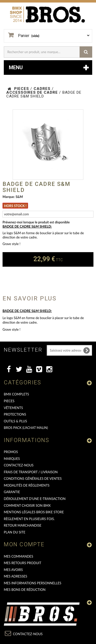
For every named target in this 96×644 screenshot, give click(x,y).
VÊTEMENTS (13, 408)
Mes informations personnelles (33, 583)
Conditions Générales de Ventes (33, 479)
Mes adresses (16, 576)
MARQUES (12, 459)
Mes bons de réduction (25, 590)
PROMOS (11, 452)
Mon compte (24, 544)
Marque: (9, 197)
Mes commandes (18, 556)
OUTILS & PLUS (15, 421)
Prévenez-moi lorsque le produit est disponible (36, 222)
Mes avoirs (13, 570)
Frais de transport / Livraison (31, 472)
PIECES (9, 401)
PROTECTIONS (15, 414)
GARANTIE (12, 492)
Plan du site (15, 532)
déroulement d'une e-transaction (35, 499)
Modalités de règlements (27, 485)
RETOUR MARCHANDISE (23, 525)
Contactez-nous (19, 465)
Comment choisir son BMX (27, 505)
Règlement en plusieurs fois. (29, 519)
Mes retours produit (22, 563)
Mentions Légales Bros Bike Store (34, 512)
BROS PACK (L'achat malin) (26, 428)
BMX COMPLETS (16, 394)
